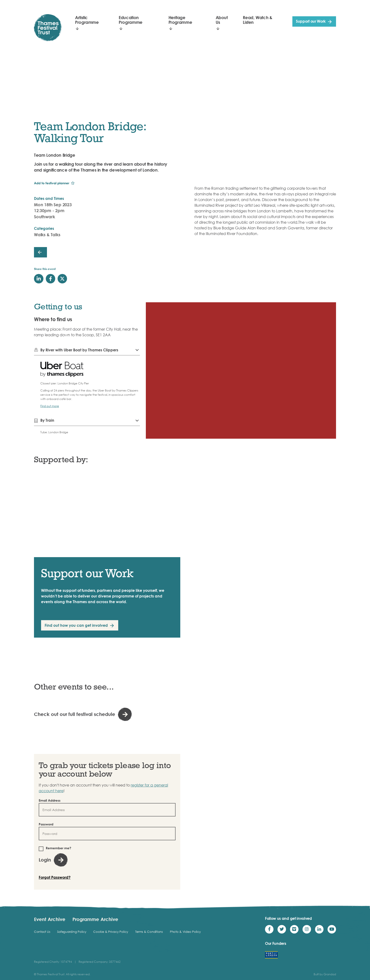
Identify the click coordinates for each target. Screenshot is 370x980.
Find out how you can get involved (76, 625)
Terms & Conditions (149, 932)
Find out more (50, 406)
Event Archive (50, 919)
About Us (222, 20)
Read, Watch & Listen (257, 20)
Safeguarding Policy (72, 932)
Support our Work (311, 21)
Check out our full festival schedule (75, 714)
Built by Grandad (325, 974)
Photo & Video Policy (185, 932)
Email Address (50, 800)
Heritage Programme (180, 20)
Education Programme (131, 20)
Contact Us (42, 932)
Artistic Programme (87, 20)
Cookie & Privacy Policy (111, 932)
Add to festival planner (52, 183)
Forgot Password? (55, 877)
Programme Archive (95, 919)
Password (46, 824)
